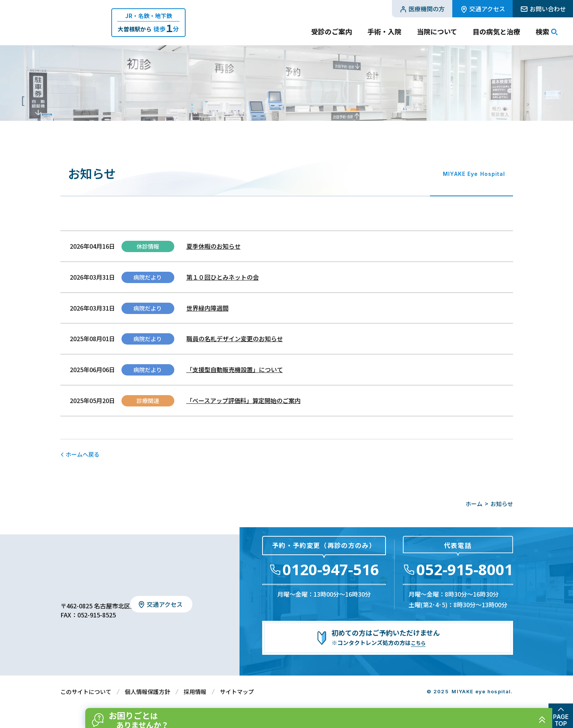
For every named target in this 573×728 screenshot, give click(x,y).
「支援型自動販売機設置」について (235, 369)
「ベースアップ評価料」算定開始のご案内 (243, 400)
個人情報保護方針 (147, 692)
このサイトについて (86, 692)
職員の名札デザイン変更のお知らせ (235, 339)
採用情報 (195, 692)
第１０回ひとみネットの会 (223, 277)
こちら (419, 643)
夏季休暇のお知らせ (214, 246)
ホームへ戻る (83, 454)
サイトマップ (237, 692)
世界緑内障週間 (207, 308)
